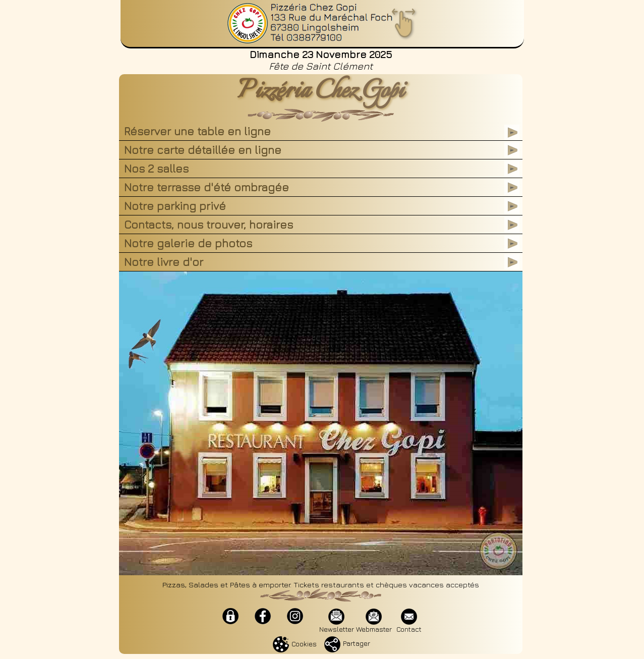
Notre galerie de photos (188, 243)
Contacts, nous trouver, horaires (209, 225)
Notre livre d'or (164, 262)
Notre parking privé (175, 206)
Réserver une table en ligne (197, 131)
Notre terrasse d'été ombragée (207, 187)
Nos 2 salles (156, 169)
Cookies (295, 644)
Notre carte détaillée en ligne (206, 150)
